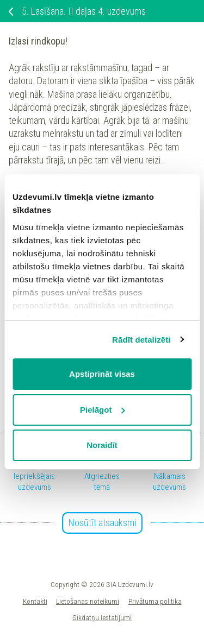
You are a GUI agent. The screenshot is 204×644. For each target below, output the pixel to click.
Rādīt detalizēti (141, 340)
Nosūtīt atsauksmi (102, 523)
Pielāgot (102, 410)
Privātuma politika (155, 601)
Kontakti (35, 601)
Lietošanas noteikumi (88, 601)
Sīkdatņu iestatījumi (102, 617)
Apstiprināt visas (102, 374)
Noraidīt (102, 445)
